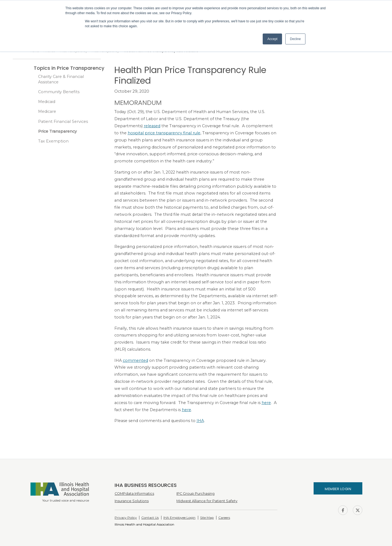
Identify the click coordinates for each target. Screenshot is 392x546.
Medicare (47, 111)
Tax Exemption (53, 141)
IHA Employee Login (179, 518)
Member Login (338, 489)
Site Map (207, 518)
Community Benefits (59, 92)
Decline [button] (295, 39)
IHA (200, 421)
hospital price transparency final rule (164, 133)
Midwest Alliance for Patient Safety (207, 501)
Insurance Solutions (132, 501)
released (152, 126)
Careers (224, 518)
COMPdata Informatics (134, 494)
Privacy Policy (126, 518)
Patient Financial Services (63, 122)
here (266, 403)
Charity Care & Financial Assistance (61, 79)
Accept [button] (272, 39)
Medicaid (47, 102)
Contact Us (150, 518)
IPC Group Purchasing (195, 494)
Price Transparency (57, 131)
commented (135, 360)
